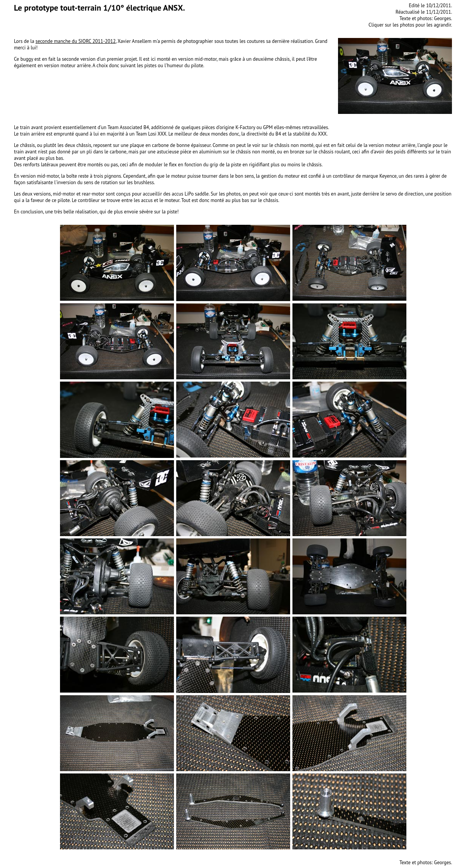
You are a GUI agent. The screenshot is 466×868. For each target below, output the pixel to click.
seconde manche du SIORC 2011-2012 (76, 41)
